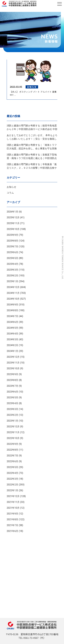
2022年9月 (12, 444)
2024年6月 (12, 322)
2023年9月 (12, 374)
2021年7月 (12, 525)
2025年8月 (12, 241)
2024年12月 (13, 287)
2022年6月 (12, 461)
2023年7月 (12, 386)
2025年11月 (13, 223)
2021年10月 (13, 508)
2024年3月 (12, 339)
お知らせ (11, 187)
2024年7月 (12, 316)
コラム (10, 193)
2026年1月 (12, 212)
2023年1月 (12, 421)
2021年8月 (12, 519)
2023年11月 (13, 363)
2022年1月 (12, 490)
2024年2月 (12, 345)
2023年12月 (13, 357)
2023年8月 (12, 380)
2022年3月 (12, 479)
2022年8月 (12, 450)
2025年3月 (12, 270)
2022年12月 (13, 427)
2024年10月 (13, 299)
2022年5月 (12, 467)
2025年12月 (13, 217)
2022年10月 (13, 438)
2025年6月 (12, 252)
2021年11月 (13, 502)
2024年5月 (12, 328)
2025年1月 (12, 281)
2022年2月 (12, 485)
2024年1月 (12, 351)
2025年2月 (12, 276)
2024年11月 (13, 293)
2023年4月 (12, 403)
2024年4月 (12, 334)
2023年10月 (13, 368)
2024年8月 (12, 310)
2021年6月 (12, 531)
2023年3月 (12, 409)
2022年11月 (13, 432)
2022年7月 (12, 456)
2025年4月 (12, 264)
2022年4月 (12, 473)
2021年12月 (13, 496)
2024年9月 (12, 305)
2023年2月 (12, 415)
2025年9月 (12, 235)
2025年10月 (13, 229)
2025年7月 (12, 247)
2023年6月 (12, 392)
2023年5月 (12, 397)
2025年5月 (12, 258)
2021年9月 (12, 514)
